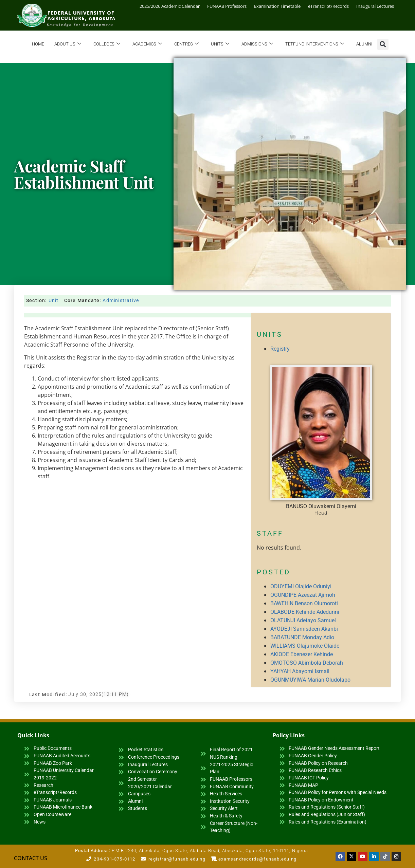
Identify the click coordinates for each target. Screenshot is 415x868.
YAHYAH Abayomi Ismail (300, 671)
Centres (186, 44)
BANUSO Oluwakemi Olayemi (321, 506)
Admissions (257, 44)
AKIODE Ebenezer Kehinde (302, 654)
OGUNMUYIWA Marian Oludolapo (310, 680)
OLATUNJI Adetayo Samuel (303, 620)
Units (220, 44)
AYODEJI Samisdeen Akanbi (304, 629)
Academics (147, 44)
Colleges (107, 44)
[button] (383, 44)
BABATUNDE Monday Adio (302, 637)
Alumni (364, 44)
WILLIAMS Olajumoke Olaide (305, 646)
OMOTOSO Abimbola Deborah (307, 663)
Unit (54, 301)
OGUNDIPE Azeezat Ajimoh (303, 595)
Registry (280, 349)
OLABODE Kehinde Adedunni (305, 612)
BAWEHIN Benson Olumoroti (304, 603)
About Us (68, 44)
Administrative (121, 301)
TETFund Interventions (315, 44)
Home (38, 44)
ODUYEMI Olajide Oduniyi (301, 586)
